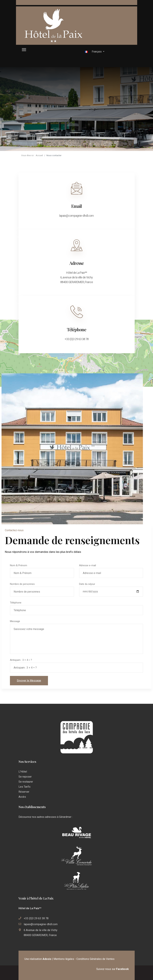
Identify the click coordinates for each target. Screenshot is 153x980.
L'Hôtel (23, 772)
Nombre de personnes (22, 584)
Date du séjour (87, 584)
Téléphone (16, 603)
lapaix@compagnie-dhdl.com (41, 924)
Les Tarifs (24, 787)
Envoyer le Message (29, 681)
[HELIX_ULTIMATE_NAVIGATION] (24, 50)
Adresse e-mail (88, 565)
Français (93, 52)
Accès (22, 797)
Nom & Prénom (19, 565)
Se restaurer (26, 782)
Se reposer (25, 777)
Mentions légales (64, 959)
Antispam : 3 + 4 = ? (21, 660)
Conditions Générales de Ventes (95, 959)
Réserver (24, 792)
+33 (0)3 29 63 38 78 (36, 918)
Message (15, 621)
